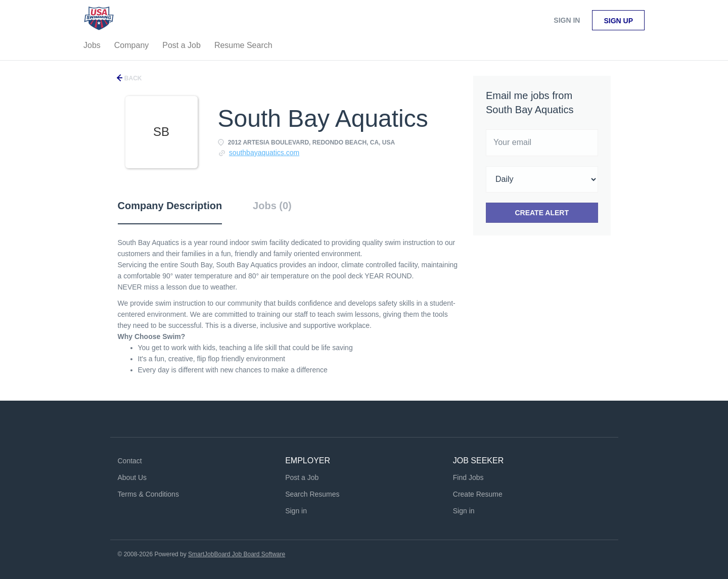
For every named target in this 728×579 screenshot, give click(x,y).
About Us (132, 477)
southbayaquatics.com (264, 153)
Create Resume (478, 494)
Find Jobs (468, 477)
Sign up (618, 21)
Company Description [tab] (170, 206)
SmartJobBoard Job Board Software (237, 554)
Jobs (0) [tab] (272, 206)
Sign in (567, 20)
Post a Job (302, 477)
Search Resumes (312, 494)
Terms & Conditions (148, 494)
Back (132, 78)
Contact (130, 461)
